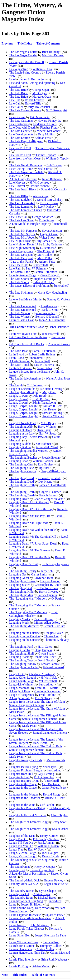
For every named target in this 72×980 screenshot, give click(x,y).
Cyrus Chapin (48, 891)
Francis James (48, 495)
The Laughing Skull (22, 653)
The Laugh (16, 385)
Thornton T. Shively (57, 640)
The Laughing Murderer (24, 626)
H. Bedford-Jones (47, 588)
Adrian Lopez (42, 894)
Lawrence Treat (43, 578)
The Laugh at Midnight (24, 392)
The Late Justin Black (23, 189)
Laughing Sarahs (20, 650)
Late (12, 79)
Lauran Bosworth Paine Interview (30, 918)
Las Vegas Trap (19, 69)
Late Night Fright (20, 241)
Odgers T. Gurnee (50, 492)
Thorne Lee (51, 636)
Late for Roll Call (20, 148)
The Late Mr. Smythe (22, 234)
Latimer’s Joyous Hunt (23, 334)
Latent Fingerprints (21, 251)
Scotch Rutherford (46, 272)
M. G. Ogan (40, 93)
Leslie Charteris (44, 365)
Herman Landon (50, 581)
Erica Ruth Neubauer (54, 959)
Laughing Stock (19, 657)
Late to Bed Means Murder (26, 299)
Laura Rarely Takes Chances (27, 929)
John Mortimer (40, 925)
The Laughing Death (22, 485)
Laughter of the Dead (22, 836)
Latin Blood (17, 354)
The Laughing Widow (23, 664)
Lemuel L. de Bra (54, 626)
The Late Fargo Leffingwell (26, 141)
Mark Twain (17, 712)
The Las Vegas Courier (23, 52)
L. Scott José (48, 248)
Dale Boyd (39, 396)
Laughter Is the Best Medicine (28, 815)
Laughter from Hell (21, 774)
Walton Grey (41, 196)
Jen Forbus (58, 337)
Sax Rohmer (44, 444)
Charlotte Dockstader (47, 691)
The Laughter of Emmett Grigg (28, 822)
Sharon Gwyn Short (42, 870)
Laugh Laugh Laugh (22, 681)
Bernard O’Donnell (47, 317)
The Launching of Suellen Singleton (31, 860)
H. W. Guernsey (39, 182)
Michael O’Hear (55, 798)
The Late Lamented (21, 207)
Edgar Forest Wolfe (56, 884)
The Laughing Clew (22, 468)
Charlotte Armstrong (42, 674)
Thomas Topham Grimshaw (53, 148)
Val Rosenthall (48, 681)
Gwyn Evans (46, 653)
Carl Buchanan (51, 784)
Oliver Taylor (59, 815)
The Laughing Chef (21, 464)
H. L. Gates (45, 647)
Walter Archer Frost (58, 378)
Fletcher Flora (49, 127)
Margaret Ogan (42, 97)
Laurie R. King (18, 966)
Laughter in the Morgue (24, 794)
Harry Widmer (47, 427)
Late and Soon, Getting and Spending (32, 83)
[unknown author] (45, 313)
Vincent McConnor (49, 131)
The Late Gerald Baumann (26, 165)
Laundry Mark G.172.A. (24, 884)
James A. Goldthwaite (53, 485)
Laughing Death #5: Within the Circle (32, 530)
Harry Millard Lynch (53, 471)
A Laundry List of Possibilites (28, 874)
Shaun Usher (60, 829)
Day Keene (45, 482)
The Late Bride (19, 90)
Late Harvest (17, 182)
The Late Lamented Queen (26, 210)
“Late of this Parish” (22, 262)
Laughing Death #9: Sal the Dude (30, 557)
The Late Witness (20, 317)
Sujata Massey (54, 915)
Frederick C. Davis (45, 124)
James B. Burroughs (32, 79)
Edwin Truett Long (44, 403)
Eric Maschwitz (40, 117)
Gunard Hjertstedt (49, 478)
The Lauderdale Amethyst (25, 378)
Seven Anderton (52, 231)
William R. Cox (42, 69)
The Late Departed (21, 131)
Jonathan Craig (50, 306)
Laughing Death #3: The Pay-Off (30, 516)
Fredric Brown (49, 203)
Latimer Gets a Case (22, 320)
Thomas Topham (46, 155)
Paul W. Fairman (36, 268)
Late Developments (21, 134)
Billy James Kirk (46, 241)
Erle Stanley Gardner (46, 839)
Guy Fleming (46, 774)
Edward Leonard (53, 667)
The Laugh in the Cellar (24, 667)
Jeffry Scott (59, 822)
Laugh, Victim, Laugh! (23, 853)
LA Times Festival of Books (26, 344)
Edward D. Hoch (44, 282)
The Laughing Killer (22, 592)
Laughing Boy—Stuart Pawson (28, 437)
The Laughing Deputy (23, 571)
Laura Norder (18, 925)
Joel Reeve (49, 409)
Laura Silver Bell (20, 935)
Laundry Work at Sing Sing (26, 901)
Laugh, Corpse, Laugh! (23, 406)
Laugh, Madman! (20, 688)
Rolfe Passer (46, 220)
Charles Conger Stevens (49, 499)
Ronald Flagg (51, 794)
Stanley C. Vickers (58, 299)
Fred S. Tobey (44, 698)
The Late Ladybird (21, 200)
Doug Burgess (43, 650)
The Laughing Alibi (21, 427)
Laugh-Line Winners (22, 684)
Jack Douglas (50, 853)
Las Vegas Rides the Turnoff (27, 62)
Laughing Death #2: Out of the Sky (31, 509)
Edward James (50, 664)
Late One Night (19, 265)
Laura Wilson (51, 942)
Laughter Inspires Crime (24, 781)
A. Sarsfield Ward (47, 447)
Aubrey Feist (47, 262)
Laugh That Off (19, 839)
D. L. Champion (44, 777)
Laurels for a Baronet (22, 946)
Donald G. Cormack (53, 189)
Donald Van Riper (44, 657)
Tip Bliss (44, 468)
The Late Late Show (22, 220)
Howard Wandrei (40, 186)
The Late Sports (19, 279)
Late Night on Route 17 (24, 244)
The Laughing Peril (21, 647)
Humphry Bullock (51, 946)
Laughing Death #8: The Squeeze (30, 550)
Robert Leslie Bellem (42, 354)
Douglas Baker (54, 633)
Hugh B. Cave (49, 234)
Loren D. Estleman (44, 351)
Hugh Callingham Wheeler (34, 614)
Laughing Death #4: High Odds (29, 523)
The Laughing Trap (21, 660)
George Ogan (41, 90)
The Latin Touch (19, 365)
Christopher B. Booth (48, 585)
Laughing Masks (19, 619)
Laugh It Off (17, 674)
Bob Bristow (54, 165)
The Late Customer (21, 121)
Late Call (15, 103)
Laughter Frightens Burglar (26, 770)
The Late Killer (19, 196)
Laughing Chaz (19, 461)
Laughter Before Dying (24, 767)
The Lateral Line (20, 272)
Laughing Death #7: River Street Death (33, 543)
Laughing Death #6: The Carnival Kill (33, 537)
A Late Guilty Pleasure (23, 179)
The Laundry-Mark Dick (24, 880)
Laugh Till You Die (21, 843)
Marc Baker (45, 255)
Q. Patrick (58, 598)
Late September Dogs (23, 275)
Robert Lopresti (34, 100)
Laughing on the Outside (24, 633)
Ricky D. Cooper (45, 867)
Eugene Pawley (54, 880)
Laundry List (17, 870)
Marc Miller (45, 258)
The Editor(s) (46, 251)
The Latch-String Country (25, 72)
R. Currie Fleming (51, 389)
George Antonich (43, 217)
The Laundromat (19, 867)
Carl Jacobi (47, 805)
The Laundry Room (21, 898)
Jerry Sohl (47, 571)
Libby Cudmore (53, 244)
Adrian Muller (45, 949)
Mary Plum (49, 392)
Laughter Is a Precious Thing (27, 808)
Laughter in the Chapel (23, 784)
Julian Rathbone (52, 179)
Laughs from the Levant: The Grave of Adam (37, 702)
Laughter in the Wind (22, 805)
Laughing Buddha (20, 444)
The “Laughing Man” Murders (28, 598)
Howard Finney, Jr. (49, 121)
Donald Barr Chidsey (50, 200)
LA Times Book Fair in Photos (28, 337)
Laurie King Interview (23, 959)
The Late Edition (20, 138)
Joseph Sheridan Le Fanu (50, 935)
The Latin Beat (18, 351)
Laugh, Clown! (19, 396)
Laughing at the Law (22, 433)
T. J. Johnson (35, 385)
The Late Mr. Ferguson (23, 231)
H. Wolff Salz (49, 678)
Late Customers (19, 124)
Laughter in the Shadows (25, 798)
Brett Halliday (51, 52)
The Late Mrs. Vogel (22, 238)
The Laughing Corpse (23, 471)
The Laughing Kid (21, 588)
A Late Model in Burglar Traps (28, 224)
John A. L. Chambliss (52, 320)
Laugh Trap (16, 849)
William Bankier (43, 461)
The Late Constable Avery (25, 110)
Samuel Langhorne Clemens (27, 705)
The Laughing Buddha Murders (29, 451)
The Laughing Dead (22, 478)
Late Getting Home (21, 169)
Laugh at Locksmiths (22, 389)
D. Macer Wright (60, 808)
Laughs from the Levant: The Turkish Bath (36, 746)
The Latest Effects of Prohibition (29, 286)
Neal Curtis (45, 169)
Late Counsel (17, 117)
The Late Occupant (21, 255)
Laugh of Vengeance (22, 695)
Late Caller (16, 107)
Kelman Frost (43, 138)
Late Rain (15, 268)
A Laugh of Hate (19, 691)
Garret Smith (39, 574)
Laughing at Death (21, 430)
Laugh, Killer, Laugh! (23, 678)
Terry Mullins (46, 134)
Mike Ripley (48, 423)
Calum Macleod (60, 953)
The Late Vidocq (19, 313)
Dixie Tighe (44, 430)
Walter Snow (47, 238)
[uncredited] (59, 224)
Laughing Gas (18, 574)
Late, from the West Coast (25, 158)
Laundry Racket (19, 894)
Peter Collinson (44, 619)
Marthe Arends (56, 760)
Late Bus (15, 100)
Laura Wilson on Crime (24, 942)
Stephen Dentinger (45, 279)
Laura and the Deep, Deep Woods (30, 908)
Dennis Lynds (50, 856)
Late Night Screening (22, 248)
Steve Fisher (45, 368)
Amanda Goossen (59, 344)
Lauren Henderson (21, 949)
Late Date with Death (22, 127)
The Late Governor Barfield (26, 172)
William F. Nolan (48, 846)
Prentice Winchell (53, 416)
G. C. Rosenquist (56, 110)
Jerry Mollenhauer (39, 107)
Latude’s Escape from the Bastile (29, 372)
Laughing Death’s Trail (23, 564)
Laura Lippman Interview (25, 915)
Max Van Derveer (53, 55)
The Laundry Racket (22, 891)
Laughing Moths (19, 623)
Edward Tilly (33, 103)
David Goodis (46, 660)
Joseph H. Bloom (32, 904)
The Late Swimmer (21, 293)
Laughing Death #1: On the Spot (29, 502)
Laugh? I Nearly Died (23, 423)
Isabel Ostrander (59, 327)
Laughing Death (19, 499)
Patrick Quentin (47, 595)
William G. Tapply (57, 158)
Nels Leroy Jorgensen (56, 564)
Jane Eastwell (50, 334)
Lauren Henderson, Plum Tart (27, 953)
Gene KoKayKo (50, 275)
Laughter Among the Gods (26, 760)
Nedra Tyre (49, 767)
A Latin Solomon (20, 361)
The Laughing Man (21, 595)
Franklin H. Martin (47, 688)
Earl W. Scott (48, 433)
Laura (13, 904)
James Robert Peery (54, 788)
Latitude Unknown (21, 368)
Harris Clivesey (49, 592)
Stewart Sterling (52, 413)
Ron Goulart (46, 464)
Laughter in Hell (19, 777)
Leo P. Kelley (46, 207)
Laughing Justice (20, 585)
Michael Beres (47, 898)
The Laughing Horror (22, 581)
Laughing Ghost (19, 578)
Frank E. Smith (50, 310)
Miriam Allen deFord (47, 623)
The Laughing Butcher (23, 458)
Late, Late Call (18, 217)
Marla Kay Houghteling (52, 293)
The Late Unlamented (23, 306)
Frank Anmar (46, 843)
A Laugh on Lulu (20, 698)
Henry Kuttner (49, 836)
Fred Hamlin (47, 695)
